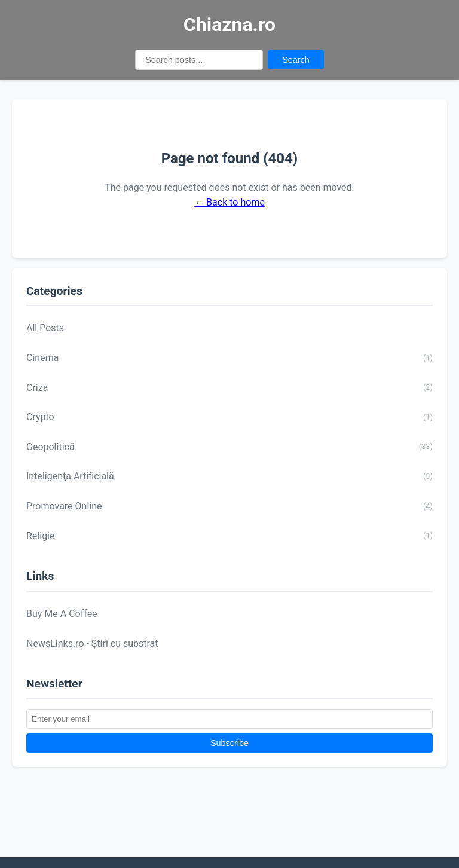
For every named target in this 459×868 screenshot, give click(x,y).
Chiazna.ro (229, 25)
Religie (229, 536)
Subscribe (229, 743)
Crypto (229, 417)
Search (296, 60)
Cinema (229, 358)
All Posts (45, 328)
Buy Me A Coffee (62, 614)
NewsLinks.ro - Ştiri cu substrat (92, 644)
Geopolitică (229, 447)
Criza (229, 387)
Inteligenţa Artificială (229, 476)
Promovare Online (229, 506)
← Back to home (229, 202)
